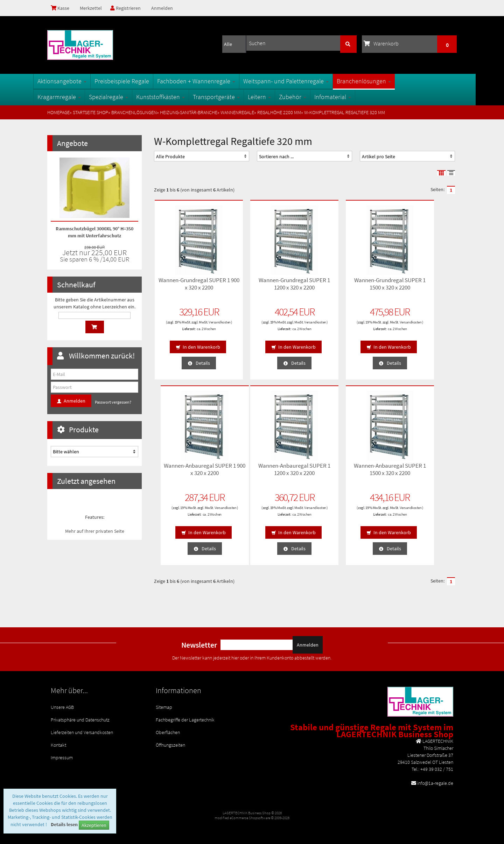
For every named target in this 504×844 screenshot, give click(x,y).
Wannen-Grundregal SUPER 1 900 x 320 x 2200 (189, 287)
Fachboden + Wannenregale (210, 81)
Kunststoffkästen (174, 97)
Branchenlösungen (378, 81)
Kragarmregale (73, 97)
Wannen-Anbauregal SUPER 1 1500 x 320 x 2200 (266, 472)
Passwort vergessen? (113, 402)
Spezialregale (122, 97)
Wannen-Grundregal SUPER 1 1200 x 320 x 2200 (266, 287)
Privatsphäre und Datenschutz (80, 718)
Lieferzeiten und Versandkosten (82, 729)
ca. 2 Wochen (196, 333)
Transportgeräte (230, 97)
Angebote (72, 143)
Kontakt (58, 740)
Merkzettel (92, 8)
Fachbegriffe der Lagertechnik (185, 718)
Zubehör (307, 97)
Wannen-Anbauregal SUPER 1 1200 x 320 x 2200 (189, 472)
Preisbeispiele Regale (136, 81)
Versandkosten (188, 326)
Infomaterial (347, 97)
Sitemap (164, 706)
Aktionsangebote (76, 81)
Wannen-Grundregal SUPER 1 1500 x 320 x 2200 (343, 287)
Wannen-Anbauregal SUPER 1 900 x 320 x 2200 (420, 287)
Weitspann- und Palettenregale (300, 81)
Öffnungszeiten (170, 740)
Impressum (62, 751)
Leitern (273, 97)
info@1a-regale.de (435, 783)
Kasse (61, 8)
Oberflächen (168, 729)
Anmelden (166, 8)
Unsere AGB (62, 706)
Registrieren (128, 8)
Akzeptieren (94, 825)
